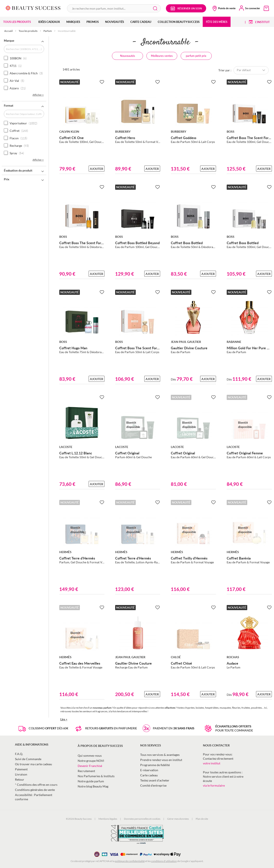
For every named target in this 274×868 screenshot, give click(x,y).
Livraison (21, 774)
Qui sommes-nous (90, 756)
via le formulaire (214, 785)
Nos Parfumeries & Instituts (96, 776)
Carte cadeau (149, 775)
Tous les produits (28, 31)
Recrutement (86, 771)
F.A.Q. (19, 754)
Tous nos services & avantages (160, 755)
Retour (20, 779)
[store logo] (33, 8)
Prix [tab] (7, 179)
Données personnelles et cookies (142, 819)
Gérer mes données (178, 819)
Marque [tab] (9, 40)
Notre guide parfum (91, 781)
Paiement (21, 769)
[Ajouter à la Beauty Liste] (102, 82)
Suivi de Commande (28, 759)
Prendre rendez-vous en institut (161, 760)
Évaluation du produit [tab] (18, 170)
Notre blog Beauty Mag (93, 786)
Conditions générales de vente (35, 790)
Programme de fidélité (155, 765)
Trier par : (225, 70)
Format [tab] (9, 105)
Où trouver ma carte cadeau (34, 764)
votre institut (212, 763)
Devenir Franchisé (90, 766)
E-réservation (149, 770)
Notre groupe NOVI (91, 761)
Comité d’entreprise (153, 785)
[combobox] (114, 8)
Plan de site (202, 819)
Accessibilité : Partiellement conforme (34, 797)
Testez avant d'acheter (155, 780)
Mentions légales (108, 819)
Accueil (9, 31)
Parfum (48, 31)
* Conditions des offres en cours (36, 785)
